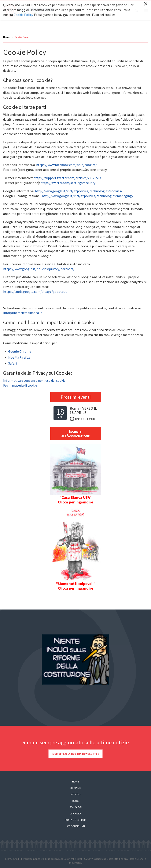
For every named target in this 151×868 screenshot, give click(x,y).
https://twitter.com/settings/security (68, 183)
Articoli (75, 794)
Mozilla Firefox (19, 357)
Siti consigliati (76, 826)
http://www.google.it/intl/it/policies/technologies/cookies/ (79, 191)
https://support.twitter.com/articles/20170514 (67, 178)
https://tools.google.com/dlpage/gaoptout (35, 292)
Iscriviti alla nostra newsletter (75, 754)
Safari (12, 363)
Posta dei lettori (75, 820)
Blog (75, 801)
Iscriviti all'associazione (75, 433)
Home (7, 37)
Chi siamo (75, 788)
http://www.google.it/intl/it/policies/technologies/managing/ (88, 196)
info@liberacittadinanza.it (23, 313)
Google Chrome (20, 351)
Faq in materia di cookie (20, 385)
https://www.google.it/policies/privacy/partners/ (39, 269)
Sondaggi (76, 807)
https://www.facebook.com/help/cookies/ (67, 165)
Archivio (76, 813)
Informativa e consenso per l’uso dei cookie (34, 380)
